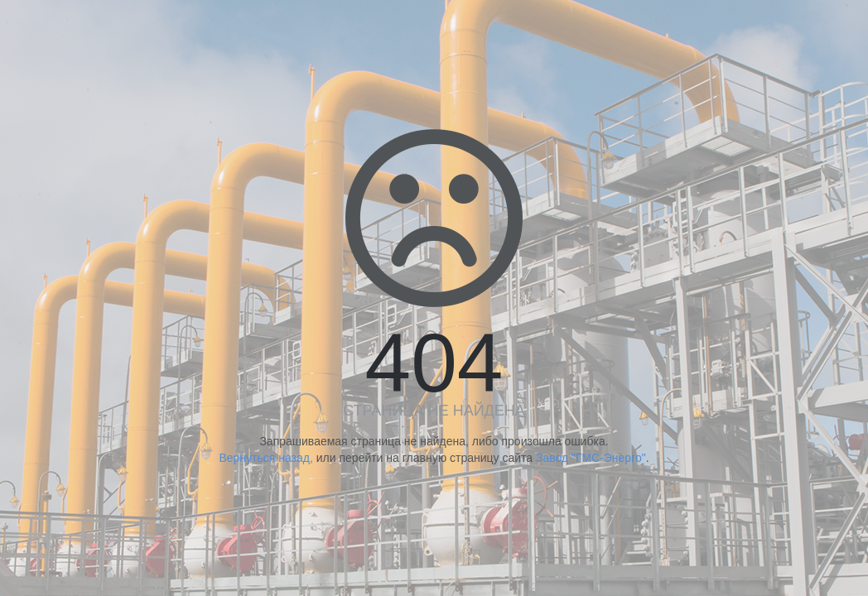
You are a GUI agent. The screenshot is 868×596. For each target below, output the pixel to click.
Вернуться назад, (265, 458)
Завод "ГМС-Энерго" (591, 458)
